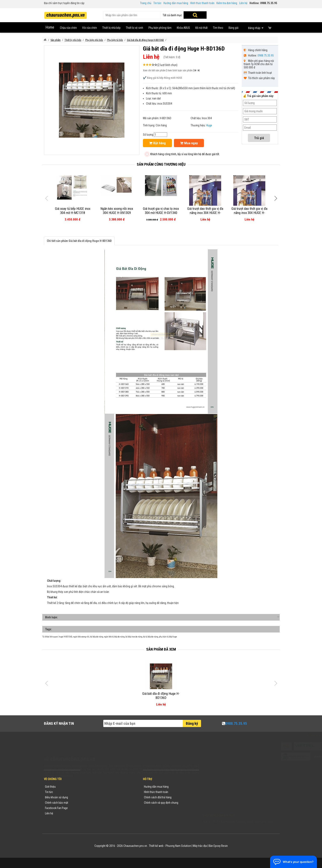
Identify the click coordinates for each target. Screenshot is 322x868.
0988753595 (215, 793)
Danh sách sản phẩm (97, 808)
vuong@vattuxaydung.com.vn (228, 803)
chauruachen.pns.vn (226, 798)
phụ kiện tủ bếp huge (168, 637)
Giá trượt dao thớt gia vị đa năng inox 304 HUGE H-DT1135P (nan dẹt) (249, 213)
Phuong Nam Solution (178, 846)
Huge (209, 125)
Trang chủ (146, 3)
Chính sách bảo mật (57, 803)
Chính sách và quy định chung (161, 803)
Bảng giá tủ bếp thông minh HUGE (165, 78)
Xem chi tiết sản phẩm (154, 70)
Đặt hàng (157, 143)
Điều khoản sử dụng (56, 797)
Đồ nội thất (201, 28)
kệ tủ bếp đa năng (151, 637)
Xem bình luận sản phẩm (180, 70)
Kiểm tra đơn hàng (227, 3)
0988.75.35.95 (266, 55)
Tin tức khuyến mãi (95, 792)
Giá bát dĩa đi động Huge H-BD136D (161, 696)
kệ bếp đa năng (97, 637)
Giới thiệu (50, 787)
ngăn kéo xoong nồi (81, 637)
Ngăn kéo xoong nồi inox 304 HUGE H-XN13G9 (117, 211)
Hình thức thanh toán (202, 3)
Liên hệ (243, 3)
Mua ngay (189, 143)
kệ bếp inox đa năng (134, 637)
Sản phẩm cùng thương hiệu (161, 164)
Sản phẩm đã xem (161, 649)
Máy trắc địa (200, 846)
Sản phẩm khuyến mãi (97, 813)
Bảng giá (233, 28)
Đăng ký (192, 723)
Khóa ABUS (183, 28)
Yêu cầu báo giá (94, 797)
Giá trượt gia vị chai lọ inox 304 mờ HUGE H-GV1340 (161, 211)
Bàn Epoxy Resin (218, 846)
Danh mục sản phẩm (97, 803)
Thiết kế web (156, 846)
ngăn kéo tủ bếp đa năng (114, 637)
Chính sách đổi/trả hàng (158, 797)
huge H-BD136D (66, 637)
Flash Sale (91, 819)
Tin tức (157, 3)
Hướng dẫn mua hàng (176, 3)
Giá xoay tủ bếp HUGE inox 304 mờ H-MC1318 (73, 211)
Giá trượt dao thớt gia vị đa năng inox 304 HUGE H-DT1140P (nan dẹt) (205, 213)
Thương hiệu (92, 787)
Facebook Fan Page (56, 808)
